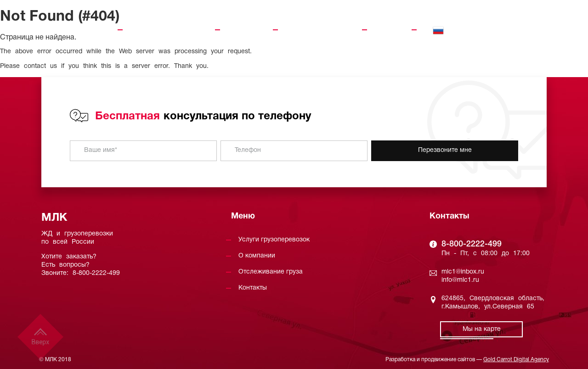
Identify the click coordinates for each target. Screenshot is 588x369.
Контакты (389, 30)
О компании (246, 30)
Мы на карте (482, 329)
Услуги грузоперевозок (169, 30)
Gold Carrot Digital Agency (516, 360)
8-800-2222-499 (512, 26)
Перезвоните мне (445, 150)
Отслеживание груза (320, 30)
